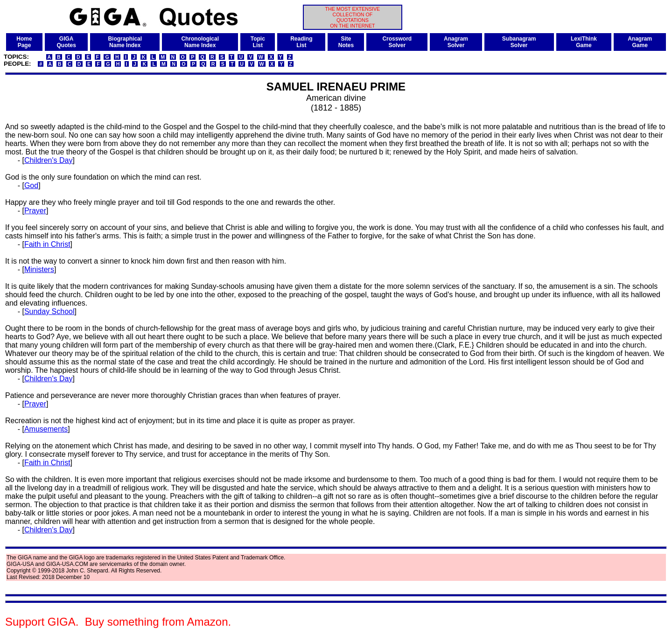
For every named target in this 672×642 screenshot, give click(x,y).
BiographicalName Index (125, 42)
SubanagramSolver (519, 42)
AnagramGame (640, 42)
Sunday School (49, 311)
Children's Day (49, 160)
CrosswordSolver (397, 42)
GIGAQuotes (66, 42)
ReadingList (301, 42)
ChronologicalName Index (200, 42)
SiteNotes (346, 42)
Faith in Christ (47, 244)
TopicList (258, 42)
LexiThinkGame (584, 42)
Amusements (46, 429)
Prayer (35, 211)
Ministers (39, 269)
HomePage (24, 42)
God (31, 185)
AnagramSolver (456, 42)
